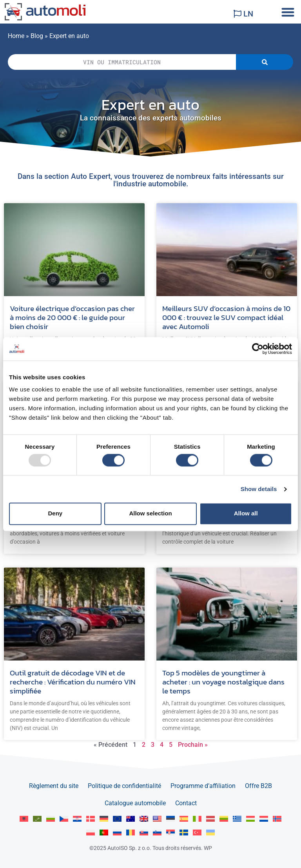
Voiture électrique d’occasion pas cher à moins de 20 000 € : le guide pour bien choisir (72, 318)
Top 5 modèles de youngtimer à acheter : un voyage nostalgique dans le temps (223, 682)
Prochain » (193, 745)
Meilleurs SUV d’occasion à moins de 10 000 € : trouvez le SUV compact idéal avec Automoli (226, 318)
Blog (37, 36)
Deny (55, 514)
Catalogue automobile (135, 803)
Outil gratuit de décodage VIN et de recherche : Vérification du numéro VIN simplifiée (73, 682)
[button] (288, 12)
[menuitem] (24, 819)
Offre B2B (258, 786)
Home (16, 36)
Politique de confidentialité (124, 786)
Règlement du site (54, 786)
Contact (186, 803)
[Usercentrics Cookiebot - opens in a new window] (258, 349)
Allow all (246, 514)
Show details (259, 489)
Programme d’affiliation (203, 786)
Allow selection (150, 514)
